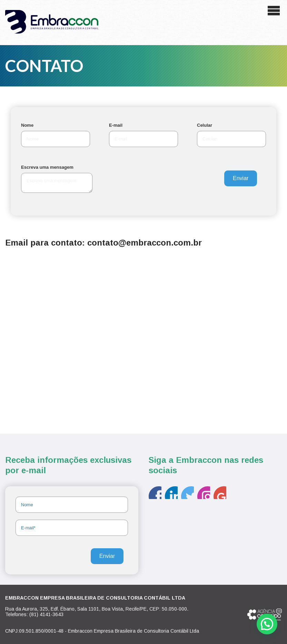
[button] (267, 624)
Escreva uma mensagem (47, 167)
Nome (27, 125)
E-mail (116, 125)
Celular (205, 125)
